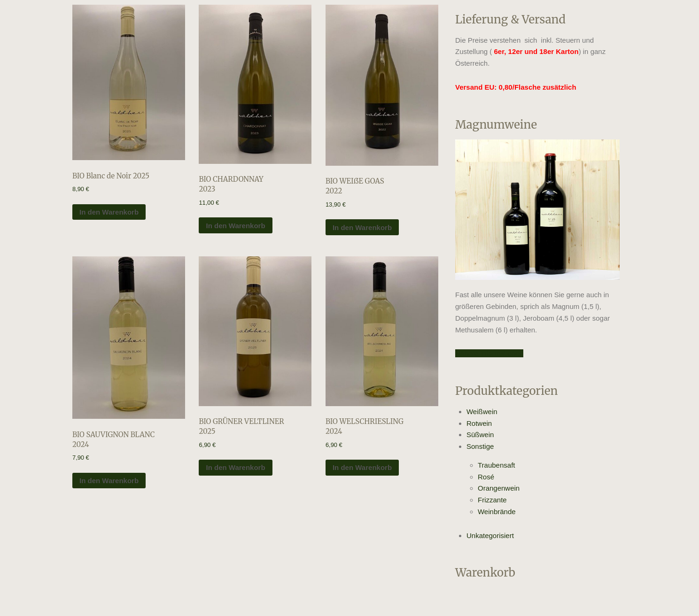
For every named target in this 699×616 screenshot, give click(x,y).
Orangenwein (499, 488)
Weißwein (482, 412)
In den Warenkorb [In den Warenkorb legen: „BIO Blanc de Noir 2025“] (109, 212)
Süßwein (480, 435)
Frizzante (492, 500)
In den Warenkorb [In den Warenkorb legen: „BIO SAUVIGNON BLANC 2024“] (109, 481)
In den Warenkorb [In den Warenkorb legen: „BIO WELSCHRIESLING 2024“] (362, 467)
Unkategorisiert (490, 535)
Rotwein (479, 423)
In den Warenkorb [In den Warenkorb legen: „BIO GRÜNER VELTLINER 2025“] (235, 467)
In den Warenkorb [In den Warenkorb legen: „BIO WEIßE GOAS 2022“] (362, 227)
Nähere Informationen (489, 353)
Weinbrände (497, 512)
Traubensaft (497, 465)
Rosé (486, 477)
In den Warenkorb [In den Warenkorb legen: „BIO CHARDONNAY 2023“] (235, 226)
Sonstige (480, 446)
